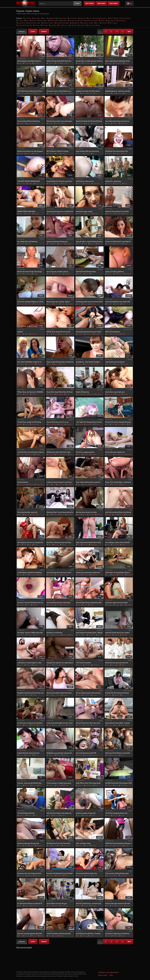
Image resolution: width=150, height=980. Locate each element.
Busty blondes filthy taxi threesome (87, 151)
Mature (30, 815)
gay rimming (120, 18)
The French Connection (83, 663)
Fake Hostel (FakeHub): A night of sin (29, 362)
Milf (36, 815)
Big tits (51, 123)
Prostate (86, 815)
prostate (37, 18)
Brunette (95, 364)
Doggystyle (40, 484)
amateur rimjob (88, 23)
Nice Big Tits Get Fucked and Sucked (117, 693)
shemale (83, 18)
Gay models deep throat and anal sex (117, 121)
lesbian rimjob (48, 23)
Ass (114, 93)
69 (78, 936)
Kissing (96, 214)
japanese (74, 25)
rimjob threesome (101, 18)
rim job (21, 21)
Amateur (51, 63)
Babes (94, 63)
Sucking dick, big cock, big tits (115, 362)
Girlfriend (128, 274)
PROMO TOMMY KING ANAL (26, 211)
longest (44, 32)
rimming (28, 18)
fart (97, 23)
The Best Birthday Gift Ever (26, 813)
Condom (69, 424)
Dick (65, 123)
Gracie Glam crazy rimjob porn (115, 392)
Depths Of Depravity (82, 392)
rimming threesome (25, 25)
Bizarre (36, 274)
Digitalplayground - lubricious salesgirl (118, 91)
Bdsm (99, 635)
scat (129, 18)
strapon (64, 21)
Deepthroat (118, 63)
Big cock (37, 63)
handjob (54, 25)
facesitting (122, 21)
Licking (29, 304)
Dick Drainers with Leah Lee (85, 181)
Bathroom (89, 334)
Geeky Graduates (23, 482)
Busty (63, 304)
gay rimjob (112, 21)
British (38, 93)
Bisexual (80, 214)
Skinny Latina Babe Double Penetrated (59, 693)
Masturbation (38, 304)
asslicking (22, 23)
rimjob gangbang (94, 25)
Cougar (117, 605)
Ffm (125, 424)
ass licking (73, 18)
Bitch (84, 93)
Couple (30, 184)
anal (111, 18)
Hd (126, 93)
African (84, 936)
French (94, 846)
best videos (90, 3)
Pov (71, 93)
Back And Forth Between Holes (86, 272)
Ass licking (28, 63)
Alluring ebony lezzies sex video (86, 512)
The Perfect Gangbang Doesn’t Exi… (117, 813)
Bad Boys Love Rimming (54, 633)
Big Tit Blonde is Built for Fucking (58, 151)
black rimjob (54, 21)
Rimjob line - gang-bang (113, 181)
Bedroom (97, 334)
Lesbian (122, 454)
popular (22, 32)
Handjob (125, 635)
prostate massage (63, 23)
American (81, 876)
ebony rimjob (62, 18)
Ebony (99, 514)
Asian (54, 244)
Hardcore (88, 184)
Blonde (58, 93)
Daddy (65, 93)
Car (94, 153)
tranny (37, 25)
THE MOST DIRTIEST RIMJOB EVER (29, 181)
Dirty (126, 63)
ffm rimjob (113, 23)
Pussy (126, 184)
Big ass (120, 93)
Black (124, 304)
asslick (34, 21)
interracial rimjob (34, 23)
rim (27, 21)
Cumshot (94, 454)
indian (103, 21)
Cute (97, 93)
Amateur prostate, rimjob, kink (86, 813)
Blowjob (109, 63)
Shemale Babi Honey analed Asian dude (89, 603)
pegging (51, 18)
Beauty (21, 214)
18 (78, 93)
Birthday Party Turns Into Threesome (58, 843)
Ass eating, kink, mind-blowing (27, 242)
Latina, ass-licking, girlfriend (114, 272)
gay (44, 18)
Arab (79, 635)
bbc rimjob (43, 21)
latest (33, 32)
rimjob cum (63, 25)
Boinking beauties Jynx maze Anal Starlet (89, 302)
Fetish (119, 424)
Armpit (109, 514)
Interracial (96, 184)
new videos (101, 3)
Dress (87, 846)
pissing (104, 23)
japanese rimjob (92, 21)
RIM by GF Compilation (113, 332)
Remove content (103, 975)
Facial (26, 334)
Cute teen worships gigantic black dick (30, 934)
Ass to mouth (58, 274)
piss (90, 18)
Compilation (119, 274)
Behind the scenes (33, 123)
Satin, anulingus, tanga (83, 843)
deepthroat (76, 23)
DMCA (111, 975)
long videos (114, 3)
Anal (20, 63)
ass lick (45, 25)
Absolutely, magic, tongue (84, 211)
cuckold (82, 25)
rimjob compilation (76, 21)
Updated (20, 332)
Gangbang (118, 184)
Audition (117, 153)
